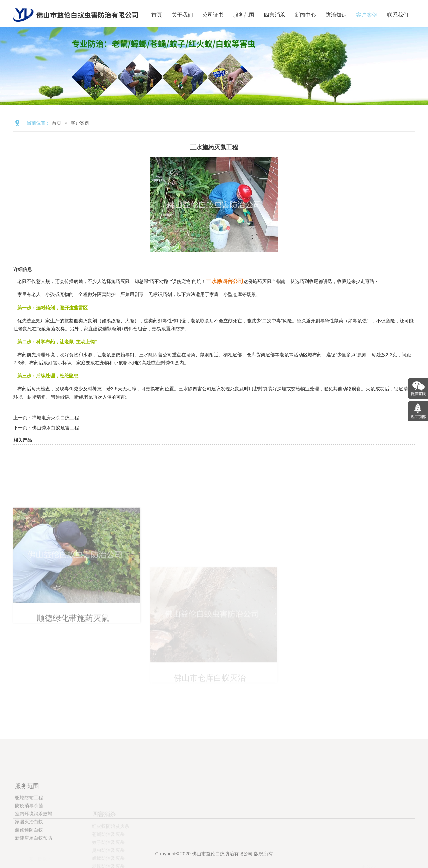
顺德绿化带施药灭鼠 (72, 685)
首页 (157, 15)
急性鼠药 (334, 321)
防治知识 (336, 15)
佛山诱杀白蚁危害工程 (56, 428)
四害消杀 (275, 15)
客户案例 (367, 15)
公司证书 (213, 15)
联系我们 (398, 15)
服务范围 (244, 15)
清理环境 (45, 355)
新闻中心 (305, 15)
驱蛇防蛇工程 (29, 833)
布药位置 (165, 389)
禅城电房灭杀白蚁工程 (56, 418)
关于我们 (182, 15)
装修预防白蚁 (29, 865)
